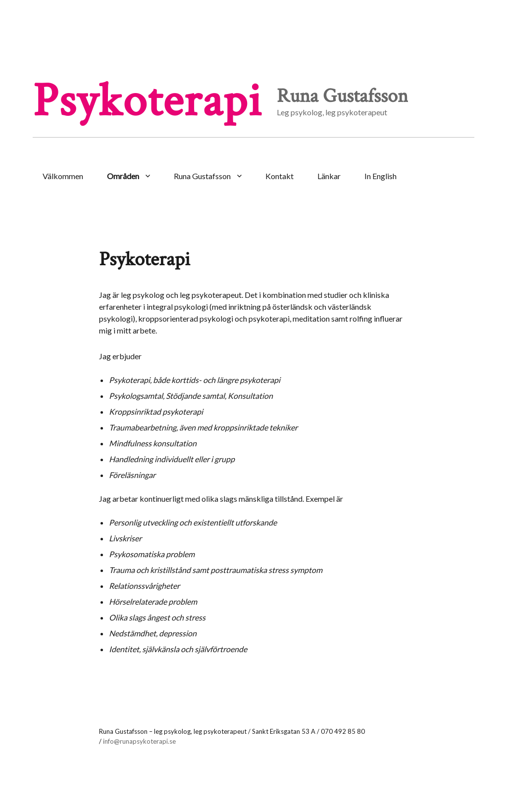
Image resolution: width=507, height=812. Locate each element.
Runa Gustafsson (202, 176)
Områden (123, 176)
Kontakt (279, 176)
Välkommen (63, 176)
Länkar (329, 176)
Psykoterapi (147, 101)
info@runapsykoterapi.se (139, 741)
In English (380, 176)
